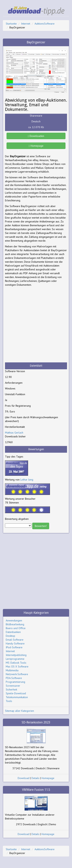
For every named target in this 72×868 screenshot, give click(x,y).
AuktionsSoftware (45, 24)
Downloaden (36, 136)
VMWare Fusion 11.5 (36, 790)
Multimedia (12, 670)
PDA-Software (14, 678)
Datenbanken (13, 632)
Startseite (11, 24)
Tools (9, 701)
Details (35, 778)
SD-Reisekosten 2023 (36, 722)
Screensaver (13, 686)
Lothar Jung (27, 480)
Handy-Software (15, 643)
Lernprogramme (15, 659)
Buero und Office (16, 628)
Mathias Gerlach (14, 433)
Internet (26, 24)
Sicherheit (11, 689)
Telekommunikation (17, 697)
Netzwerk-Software (17, 674)
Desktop (10, 636)
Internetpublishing (16, 655)
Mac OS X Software (17, 666)
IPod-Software (14, 647)
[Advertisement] (36, 325)
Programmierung (15, 682)
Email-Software (15, 640)
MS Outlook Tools (16, 663)
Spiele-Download (16, 693)
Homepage (36, 146)
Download (24, 778)
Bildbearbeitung (15, 624)
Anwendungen (14, 620)
